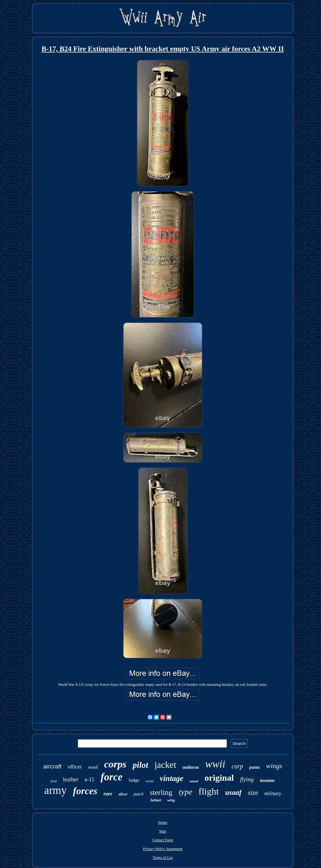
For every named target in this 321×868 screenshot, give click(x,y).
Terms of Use (163, 858)
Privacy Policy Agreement (163, 849)
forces (85, 791)
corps (115, 764)
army (55, 790)
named (194, 781)
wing (171, 800)
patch (139, 794)
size (253, 793)
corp (237, 766)
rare (108, 794)
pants (254, 767)
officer (75, 767)
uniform (191, 767)
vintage (172, 778)
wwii (215, 764)
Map (163, 831)
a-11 (89, 779)
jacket (165, 765)
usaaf (233, 792)
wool (93, 767)
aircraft (52, 766)
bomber (267, 781)
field (54, 781)
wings (274, 766)
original (219, 778)
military (273, 793)
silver (123, 794)
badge (134, 780)
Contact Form (163, 840)
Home (163, 822)
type (185, 792)
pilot (140, 765)
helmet (156, 800)
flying (247, 779)
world (150, 781)
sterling (161, 792)
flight (209, 791)
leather (71, 779)
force (112, 777)
